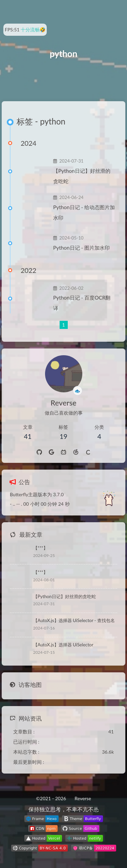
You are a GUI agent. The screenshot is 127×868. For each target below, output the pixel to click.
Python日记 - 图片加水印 (81, 248)
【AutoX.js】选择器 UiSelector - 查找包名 (74, 620)
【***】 (40, 548)
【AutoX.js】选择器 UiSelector (63, 645)
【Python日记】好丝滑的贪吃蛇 (82, 176)
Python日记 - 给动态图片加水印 (84, 212)
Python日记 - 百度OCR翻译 (82, 303)
